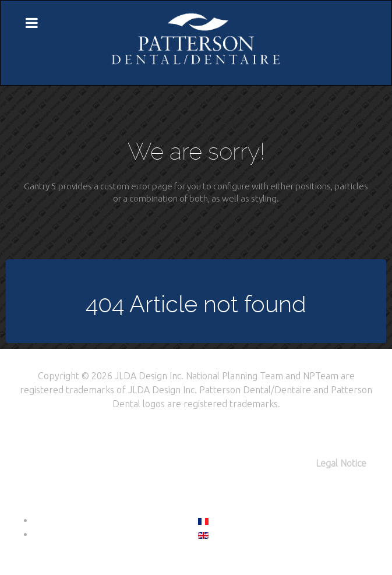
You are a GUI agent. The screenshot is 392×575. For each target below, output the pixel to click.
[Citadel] (196, 42)
